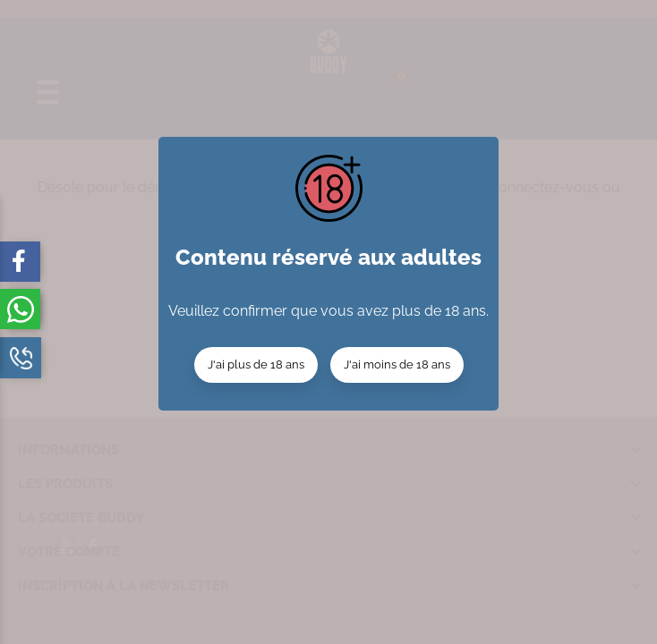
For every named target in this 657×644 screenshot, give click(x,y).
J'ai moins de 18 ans (397, 364)
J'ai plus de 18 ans (256, 364)
